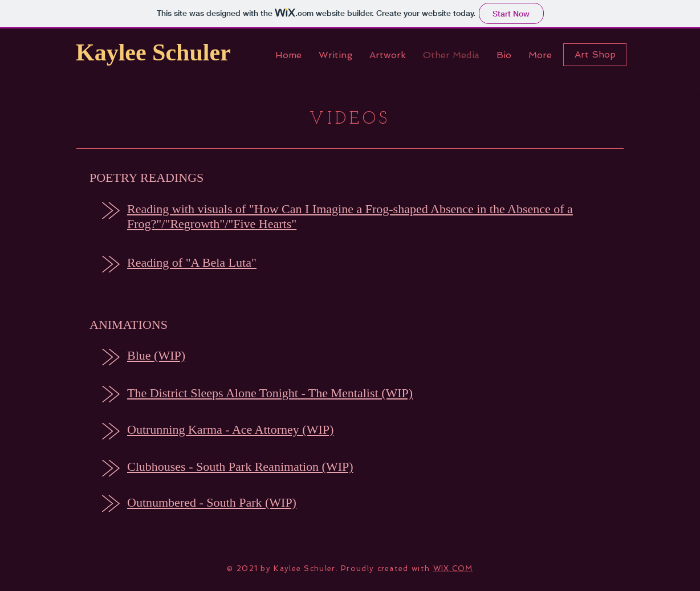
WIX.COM (453, 568)
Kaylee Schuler (153, 52)
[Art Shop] (595, 55)
